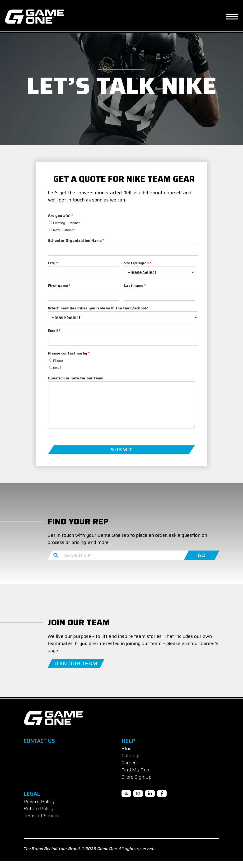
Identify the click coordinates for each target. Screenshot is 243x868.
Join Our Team (76, 670)
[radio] (84, 229)
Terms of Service (42, 822)
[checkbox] (84, 233)
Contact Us (39, 748)
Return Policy (39, 815)
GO (202, 562)
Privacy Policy (39, 808)
